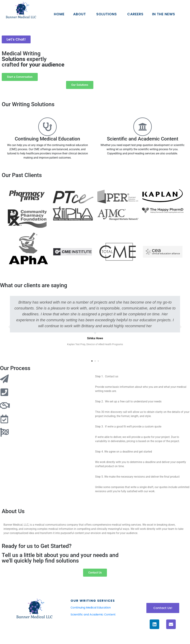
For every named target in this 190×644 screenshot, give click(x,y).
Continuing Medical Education (47, 139)
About (80, 14)
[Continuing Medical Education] (47, 127)
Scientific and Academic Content (143, 139)
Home (59, 14)
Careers (135, 14)
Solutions (107, 14)
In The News (164, 14)
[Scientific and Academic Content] (143, 127)
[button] (92, 361)
